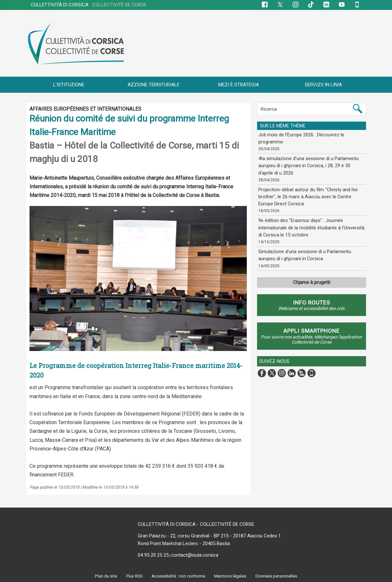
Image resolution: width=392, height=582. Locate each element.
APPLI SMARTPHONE (312, 331)
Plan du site (104, 576)
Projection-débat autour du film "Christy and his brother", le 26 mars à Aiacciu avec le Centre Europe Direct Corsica (310, 194)
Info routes (312, 302)
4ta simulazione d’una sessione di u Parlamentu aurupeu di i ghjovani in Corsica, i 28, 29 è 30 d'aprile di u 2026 (310, 164)
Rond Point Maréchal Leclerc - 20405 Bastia (184, 543)
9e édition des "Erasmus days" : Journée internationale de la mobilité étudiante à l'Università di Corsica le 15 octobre (310, 224)
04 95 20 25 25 (153, 555)
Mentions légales (231, 576)
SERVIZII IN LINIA (323, 85)
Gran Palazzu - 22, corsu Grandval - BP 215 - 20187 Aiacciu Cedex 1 (209, 536)
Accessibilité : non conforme (177, 576)
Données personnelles (278, 576)
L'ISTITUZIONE (69, 85)
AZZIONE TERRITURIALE (154, 85)
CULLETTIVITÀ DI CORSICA (89, 5)
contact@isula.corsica (195, 555)
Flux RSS (132, 576)
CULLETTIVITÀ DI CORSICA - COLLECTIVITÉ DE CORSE (196, 524)
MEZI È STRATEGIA (239, 85)
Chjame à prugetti (311, 280)
